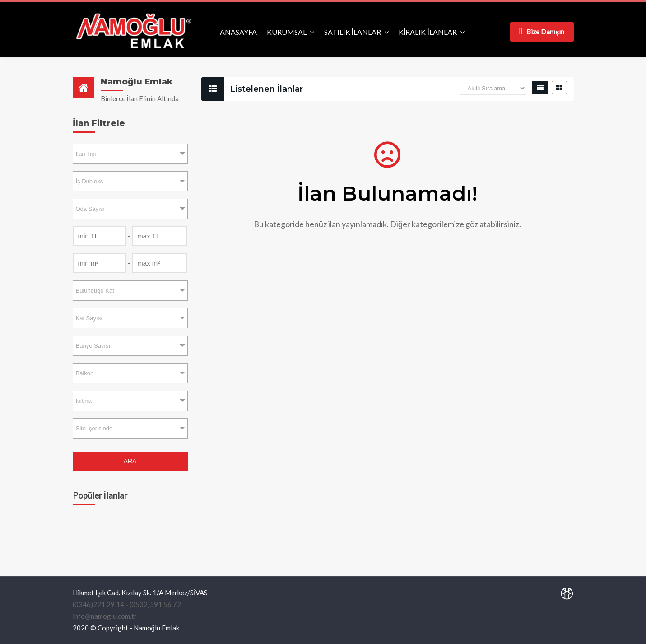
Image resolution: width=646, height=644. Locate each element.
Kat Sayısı (89, 318)
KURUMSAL (287, 32)
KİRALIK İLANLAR (428, 32)
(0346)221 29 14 (98, 604)
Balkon (85, 373)
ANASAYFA (238, 32)
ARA (130, 461)
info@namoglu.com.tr (105, 616)
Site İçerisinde (94, 428)
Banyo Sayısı (93, 346)
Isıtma (84, 401)
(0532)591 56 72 (155, 604)
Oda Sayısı (90, 209)
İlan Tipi (86, 154)
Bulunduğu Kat (95, 291)
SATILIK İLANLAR (353, 32)
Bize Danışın (542, 31)
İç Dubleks (90, 181)
